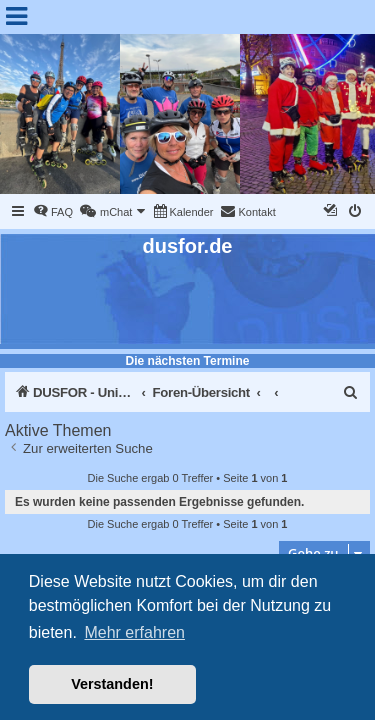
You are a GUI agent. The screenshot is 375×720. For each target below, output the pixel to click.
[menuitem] (53, 212)
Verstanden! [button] (112, 684)
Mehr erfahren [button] (134, 632)
